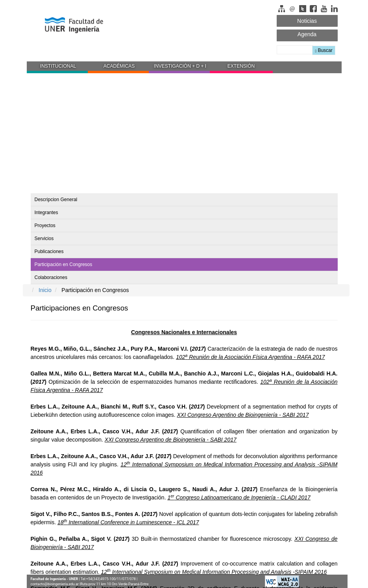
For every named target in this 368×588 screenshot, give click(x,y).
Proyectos (45, 226)
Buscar (324, 50)
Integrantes (46, 213)
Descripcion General (56, 200)
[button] (57, 67)
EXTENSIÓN (241, 66)
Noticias (307, 21)
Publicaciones (49, 251)
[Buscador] (295, 50)
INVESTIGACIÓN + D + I (180, 66)
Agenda (307, 34)
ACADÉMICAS (119, 66)
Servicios (44, 239)
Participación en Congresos (64, 264)
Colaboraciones (51, 277)
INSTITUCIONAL (58, 66)
